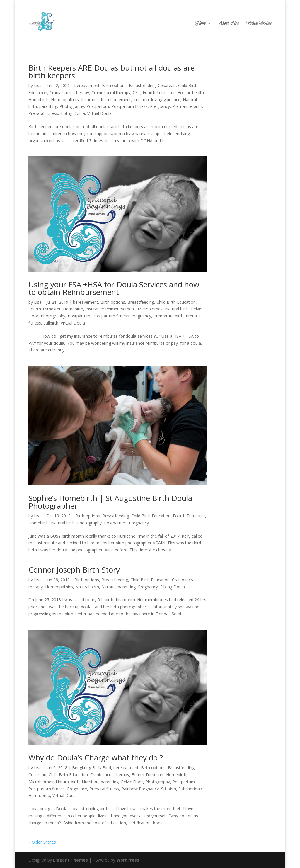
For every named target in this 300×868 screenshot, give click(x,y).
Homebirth (39, 100)
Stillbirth (51, 323)
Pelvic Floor (132, 782)
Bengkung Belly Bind (92, 768)
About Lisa (229, 24)
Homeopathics (65, 100)
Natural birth (177, 309)
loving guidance (166, 100)
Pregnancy (160, 106)
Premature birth (187, 106)
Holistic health (191, 92)
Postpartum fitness (129, 106)
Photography (72, 106)
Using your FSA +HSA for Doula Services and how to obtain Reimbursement (114, 288)
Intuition (141, 100)
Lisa (38, 85)
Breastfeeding (142, 85)
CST (137, 92)
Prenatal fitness (43, 113)
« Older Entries (42, 842)
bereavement (87, 85)
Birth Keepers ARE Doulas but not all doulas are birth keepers (111, 72)
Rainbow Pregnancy (140, 789)
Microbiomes (150, 309)
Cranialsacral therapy (69, 92)
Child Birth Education (176, 302)
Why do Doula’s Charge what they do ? (96, 757)
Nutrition (90, 782)
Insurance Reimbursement (106, 100)
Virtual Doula (99, 113)
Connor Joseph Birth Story (74, 570)
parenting (48, 106)
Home (200, 24)
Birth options (114, 85)
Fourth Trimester (159, 92)
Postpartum (98, 106)
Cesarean (167, 85)
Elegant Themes (70, 860)
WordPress (128, 860)
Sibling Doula (73, 113)
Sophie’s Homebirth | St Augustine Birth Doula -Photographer (112, 502)
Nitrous (108, 587)
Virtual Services (259, 24)
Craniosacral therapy (111, 92)
